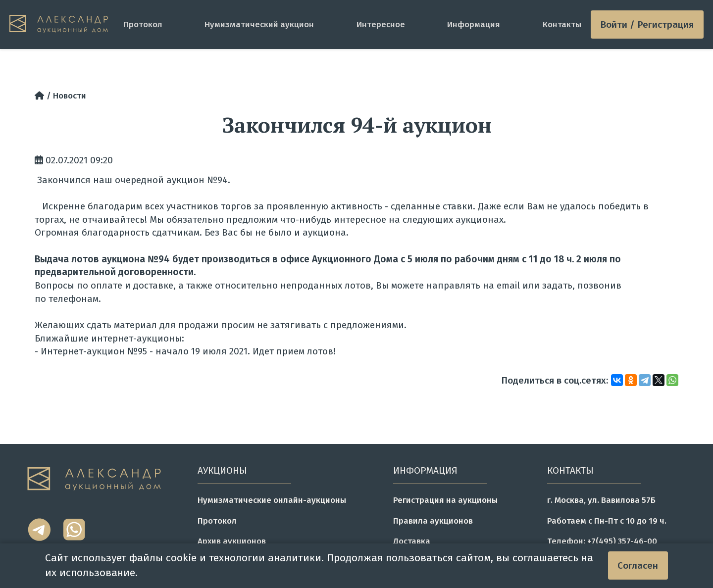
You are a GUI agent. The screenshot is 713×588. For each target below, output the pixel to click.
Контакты (562, 24)
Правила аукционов (433, 521)
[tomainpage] (62, 24)
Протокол (143, 24)
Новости (70, 96)
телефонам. (75, 299)
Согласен (638, 565)
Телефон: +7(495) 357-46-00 (602, 541)
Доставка (412, 541)
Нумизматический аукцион (259, 24)
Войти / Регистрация (647, 24)
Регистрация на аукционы (445, 500)
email (508, 285)
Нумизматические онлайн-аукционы (272, 500)
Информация (474, 24)
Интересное (381, 24)
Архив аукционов (232, 541)
